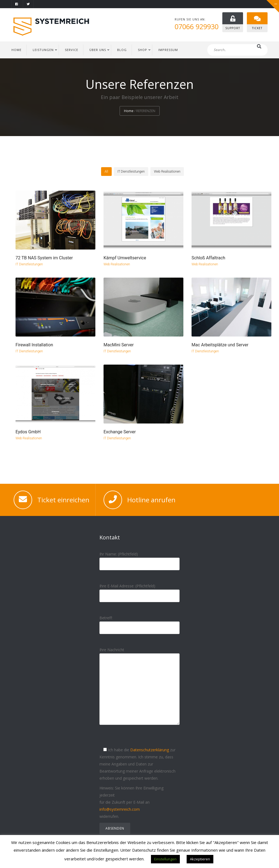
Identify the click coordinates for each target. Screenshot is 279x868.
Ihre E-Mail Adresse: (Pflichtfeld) (139, 591)
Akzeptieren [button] (200, 859)
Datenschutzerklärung (150, 750)
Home (129, 111)
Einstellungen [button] (165, 859)
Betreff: (139, 623)
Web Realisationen (117, 265)
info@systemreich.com (120, 809)
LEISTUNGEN (43, 50)
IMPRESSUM (168, 50)
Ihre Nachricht (139, 691)
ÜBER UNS (98, 50)
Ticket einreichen (63, 500)
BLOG (122, 50)
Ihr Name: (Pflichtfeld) (139, 559)
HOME (16, 50)
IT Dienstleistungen (29, 265)
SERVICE (72, 50)
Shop (142, 50)
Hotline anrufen (151, 500)
